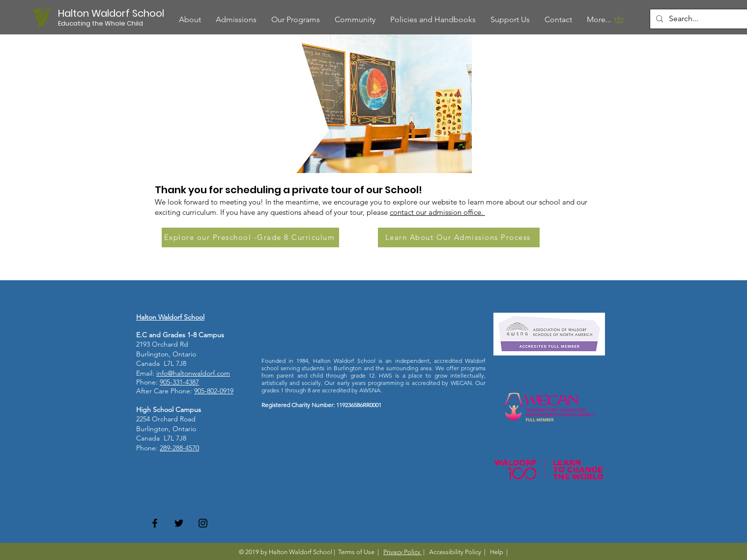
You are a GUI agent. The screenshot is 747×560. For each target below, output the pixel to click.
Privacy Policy (402, 552)
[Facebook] (155, 523)
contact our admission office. (437, 212)
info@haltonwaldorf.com (193, 373)
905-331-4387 (179, 382)
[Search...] (702, 19)
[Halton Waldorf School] (112, 13)
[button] (296, 19)
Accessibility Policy (455, 552)
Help (497, 552)
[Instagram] (203, 523)
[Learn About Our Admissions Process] (459, 237)
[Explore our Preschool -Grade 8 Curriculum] (250, 237)
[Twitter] (179, 523)
